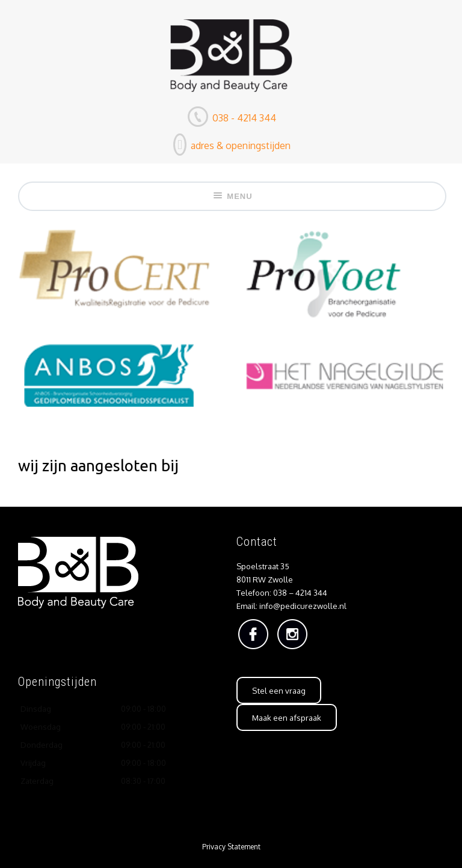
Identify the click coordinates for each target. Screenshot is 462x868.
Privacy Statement (231, 847)
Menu (232, 196)
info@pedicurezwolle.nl (303, 606)
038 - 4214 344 (243, 118)
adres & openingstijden (239, 145)
